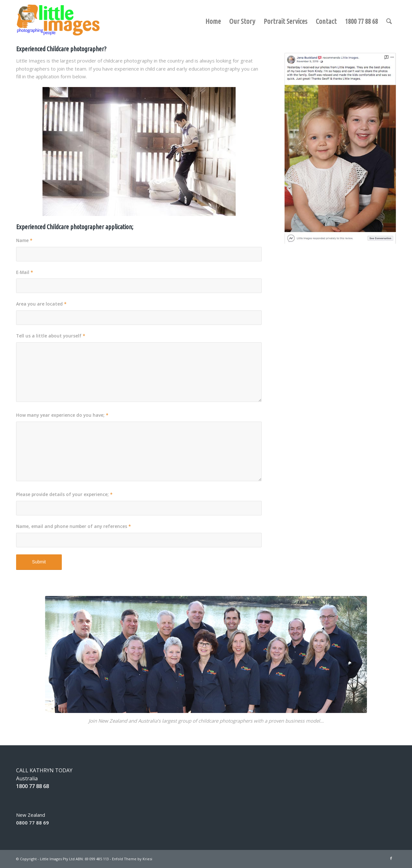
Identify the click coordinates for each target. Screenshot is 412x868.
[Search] (389, 21)
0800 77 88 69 (33, 823)
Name (24, 240)
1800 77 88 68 (33, 786)
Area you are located (41, 304)
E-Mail (25, 272)
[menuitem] (213, 14)
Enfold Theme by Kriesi (132, 859)
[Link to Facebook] (391, 858)
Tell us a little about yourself (51, 336)
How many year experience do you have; (62, 415)
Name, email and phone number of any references (74, 526)
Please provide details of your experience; (64, 494)
